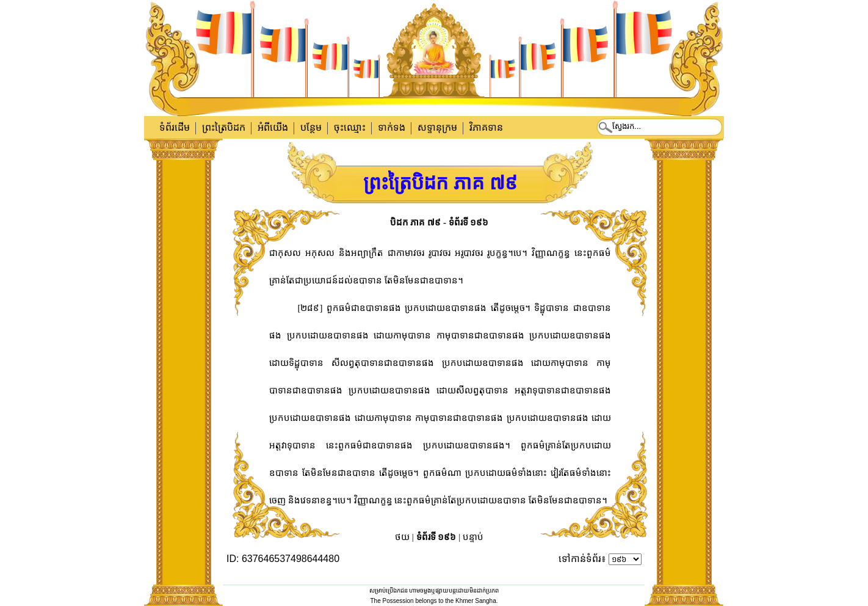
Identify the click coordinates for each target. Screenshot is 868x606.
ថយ (402, 537)
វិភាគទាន (486, 127)
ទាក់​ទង (392, 127)
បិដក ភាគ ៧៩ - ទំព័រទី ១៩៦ (439, 222)
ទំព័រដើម (175, 127)
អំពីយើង (273, 127)
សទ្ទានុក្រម (437, 127)
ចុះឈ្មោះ (350, 127)
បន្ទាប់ (473, 537)
